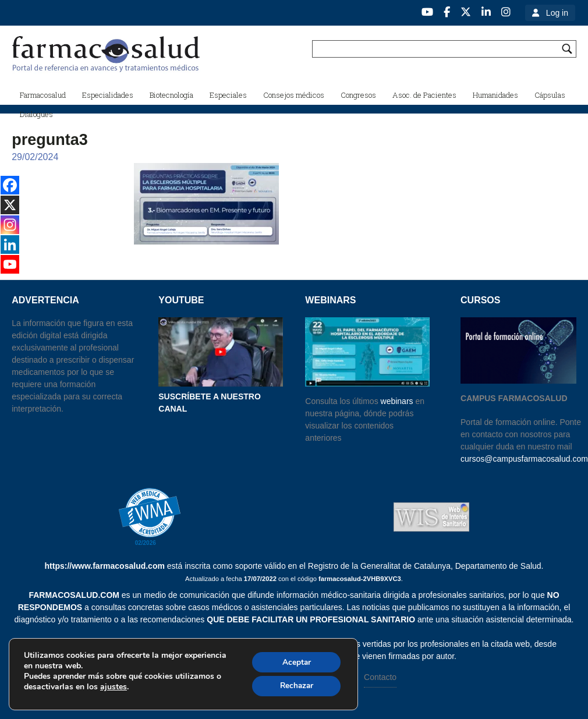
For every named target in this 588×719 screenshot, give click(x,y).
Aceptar (295, 661)
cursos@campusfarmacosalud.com (524, 459)
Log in (557, 13)
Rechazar (295, 686)
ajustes (114, 686)
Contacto (380, 677)
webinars (397, 401)
